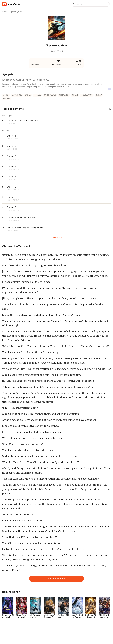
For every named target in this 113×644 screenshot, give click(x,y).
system (28, 95)
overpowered (50, 95)
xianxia (99, 95)
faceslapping (87, 95)
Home (4, 12)
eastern (7, 99)
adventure (17, 95)
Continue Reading (57, 579)
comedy (38, 95)
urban (75, 95)
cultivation (64, 95)
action (6, 95)
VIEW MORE (56, 237)
